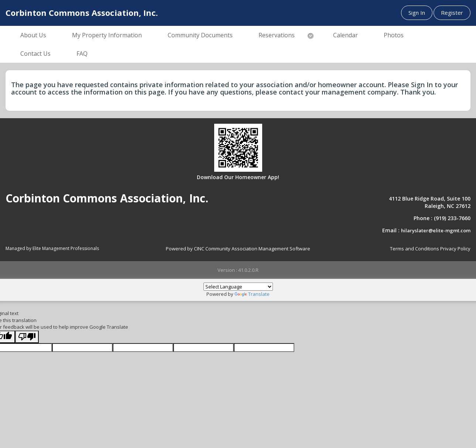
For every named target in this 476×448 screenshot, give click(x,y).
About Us (33, 35)
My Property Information (107, 35)
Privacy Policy (455, 249)
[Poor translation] (27, 337)
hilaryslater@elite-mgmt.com (436, 230)
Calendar (345, 35)
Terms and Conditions (415, 249)
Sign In (417, 13)
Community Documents (200, 35)
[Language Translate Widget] (238, 287)
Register (452, 13)
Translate (252, 294)
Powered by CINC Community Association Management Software (238, 249)
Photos (394, 35)
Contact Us (35, 54)
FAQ (82, 54)
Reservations (277, 35)
